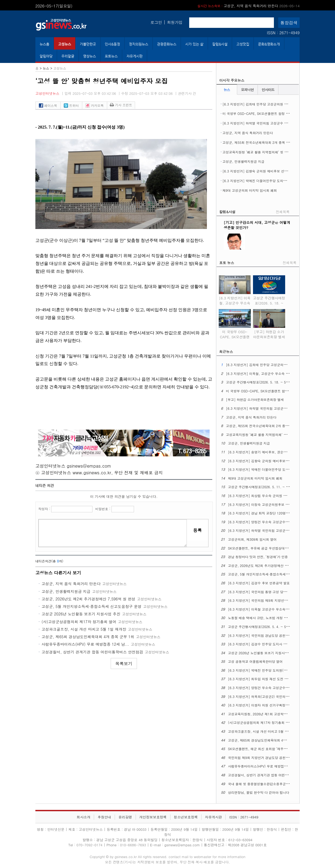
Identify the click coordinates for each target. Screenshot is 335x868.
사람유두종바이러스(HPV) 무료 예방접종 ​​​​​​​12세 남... (85, 644)
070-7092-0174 (90, 845)
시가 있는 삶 (194, 44)
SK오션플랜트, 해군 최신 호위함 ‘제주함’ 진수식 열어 (267, 749)
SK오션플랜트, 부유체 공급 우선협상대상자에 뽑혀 (265, 548)
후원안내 (104, 817)
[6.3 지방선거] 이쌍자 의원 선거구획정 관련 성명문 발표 (270, 705)
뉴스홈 (44, 44)
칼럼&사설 (220, 44)
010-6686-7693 (133, 845)
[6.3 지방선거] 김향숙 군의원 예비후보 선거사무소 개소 (264, 171)
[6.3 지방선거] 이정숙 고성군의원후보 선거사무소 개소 (269, 504)
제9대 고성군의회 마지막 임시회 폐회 (250, 190)
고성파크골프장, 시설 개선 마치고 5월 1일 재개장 (84, 629)
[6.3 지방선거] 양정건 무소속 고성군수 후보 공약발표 (268, 688)
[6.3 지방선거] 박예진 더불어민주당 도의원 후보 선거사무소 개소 (271, 181)
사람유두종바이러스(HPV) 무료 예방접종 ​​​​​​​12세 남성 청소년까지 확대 (278, 766)
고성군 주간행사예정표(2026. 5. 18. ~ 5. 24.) (269, 300)
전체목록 (283, 212)
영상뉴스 (90, 56)
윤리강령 (125, 817)
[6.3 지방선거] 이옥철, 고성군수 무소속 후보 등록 (235, 300)
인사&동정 (112, 44)
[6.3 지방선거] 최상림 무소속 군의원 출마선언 (262, 496)
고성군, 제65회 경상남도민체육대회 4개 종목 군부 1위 (88, 637)
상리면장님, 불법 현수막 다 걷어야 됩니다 (259, 792)
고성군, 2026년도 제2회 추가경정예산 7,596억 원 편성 (88, 599)
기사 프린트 (121, 105)
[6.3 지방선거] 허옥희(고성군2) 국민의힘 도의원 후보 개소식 (273, 696)
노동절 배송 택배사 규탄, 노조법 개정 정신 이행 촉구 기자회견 (274, 618)
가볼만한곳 (88, 44)
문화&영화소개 (269, 44)
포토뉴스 (111, 56)
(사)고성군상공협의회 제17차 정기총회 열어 (79, 622)
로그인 (156, 22)
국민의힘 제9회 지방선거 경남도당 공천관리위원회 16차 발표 (273, 758)
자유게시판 (135, 56)
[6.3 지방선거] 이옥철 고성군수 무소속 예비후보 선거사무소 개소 (276, 609)
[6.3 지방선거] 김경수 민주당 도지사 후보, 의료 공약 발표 (271, 644)
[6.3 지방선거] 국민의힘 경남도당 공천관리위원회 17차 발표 (273, 635)
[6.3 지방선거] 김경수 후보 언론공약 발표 (259, 583)
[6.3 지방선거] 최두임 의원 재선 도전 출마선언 (263, 679)
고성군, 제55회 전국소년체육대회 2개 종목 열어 (258, 142)
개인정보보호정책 (153, 817)
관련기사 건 (187, 93)
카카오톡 (95, 105)
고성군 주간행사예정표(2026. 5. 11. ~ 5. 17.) (262, 487)
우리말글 (68, 56)
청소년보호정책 (186, 817)
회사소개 (83, 817)
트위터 (71, 105)
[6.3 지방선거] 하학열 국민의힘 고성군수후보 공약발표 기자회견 (276, 530)
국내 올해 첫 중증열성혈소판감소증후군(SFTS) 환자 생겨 (270, 784)
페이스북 (48, 105)
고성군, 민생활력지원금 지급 (66, 591)
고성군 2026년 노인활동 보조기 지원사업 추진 (81, 614)
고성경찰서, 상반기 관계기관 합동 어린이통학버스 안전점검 (92, 652)
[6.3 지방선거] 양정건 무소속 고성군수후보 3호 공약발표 (270, 522)
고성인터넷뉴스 (47, 93)
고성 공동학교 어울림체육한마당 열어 (255, 661)
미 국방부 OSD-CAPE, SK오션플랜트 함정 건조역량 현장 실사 (268, 113)
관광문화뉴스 (167, 44)
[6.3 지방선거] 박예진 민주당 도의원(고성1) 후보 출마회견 (271, 670)
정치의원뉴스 (139, 44)
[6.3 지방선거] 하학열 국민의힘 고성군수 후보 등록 (260, 123)
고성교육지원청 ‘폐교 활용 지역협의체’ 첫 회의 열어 (260, 152)
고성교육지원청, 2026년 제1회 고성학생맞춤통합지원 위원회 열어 (276, 714)
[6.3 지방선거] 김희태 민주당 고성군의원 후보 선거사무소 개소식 (271, 104)
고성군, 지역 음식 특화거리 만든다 (71, 584)
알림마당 (46, 56)
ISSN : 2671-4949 (283, 33)
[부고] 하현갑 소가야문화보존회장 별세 (245, 6)
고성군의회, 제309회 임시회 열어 (252, 539)
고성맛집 (243, 44)
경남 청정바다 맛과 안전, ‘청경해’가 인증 (258, 557)
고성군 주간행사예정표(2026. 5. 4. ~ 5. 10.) (261, 627)
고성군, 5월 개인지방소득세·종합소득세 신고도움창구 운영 (92, 606)
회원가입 (175, 22)
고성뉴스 (65, 44)
